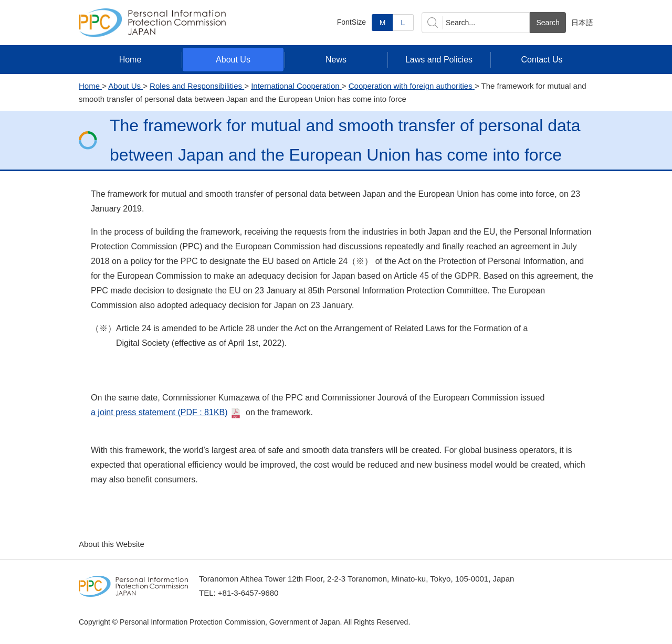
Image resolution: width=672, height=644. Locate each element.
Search (548, 23)
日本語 (582, 23)
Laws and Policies (439, 60)
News (336, 60)
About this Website (112, 544)
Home (130, 60)
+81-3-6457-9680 (248, 593)
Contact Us (542, 60)
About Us (233, 60)
